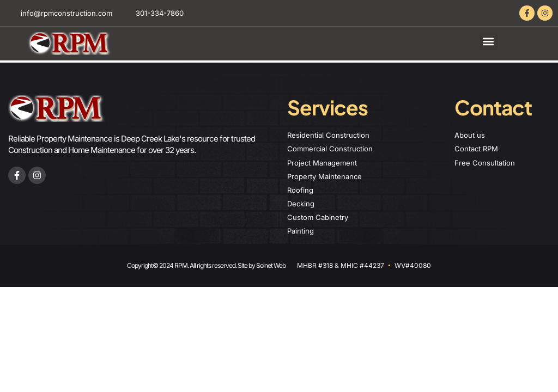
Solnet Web (271, 265)
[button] (489, 41)
